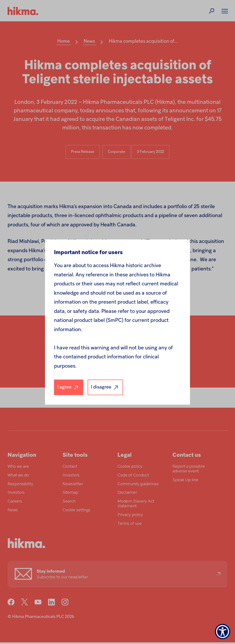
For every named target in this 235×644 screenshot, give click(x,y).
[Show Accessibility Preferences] (223, 632)
